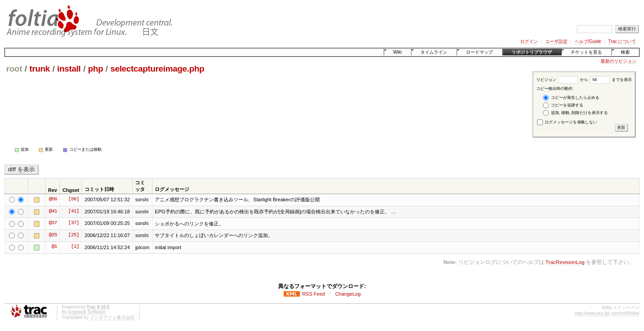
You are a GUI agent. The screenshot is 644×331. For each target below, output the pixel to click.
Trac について (622, 41)
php (96, 69)
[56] (73, 199)
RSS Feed (314, 294)
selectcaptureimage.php (157, 69)
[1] (75, 247)
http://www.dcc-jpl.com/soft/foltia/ (607, 313)
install (69, 69)
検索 (625, 52)
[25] (73, 235)
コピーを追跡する (563, 105)
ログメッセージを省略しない (567, 122)
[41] (73, 212)
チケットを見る (586, 52)
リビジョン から (562, 80)
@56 (53, 199)
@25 (53, 235)
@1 (54, 247)
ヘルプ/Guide (588, 41)
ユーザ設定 (556, 41)
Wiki (397, 52)
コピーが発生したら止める (571, 98)
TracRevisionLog (565, 262)
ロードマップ (479, 52)
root (14, 69)
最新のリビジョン (619, 61)
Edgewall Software (87, 312)
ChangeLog (348, 294)
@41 (53, 212)
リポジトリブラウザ (532, 52)
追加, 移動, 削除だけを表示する (575, 113)
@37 (53, 223)
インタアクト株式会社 (112, 317)
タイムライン (434, 52)
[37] (73, 223)
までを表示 (611, 80)
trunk (40, 69)
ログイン (529, 41)
